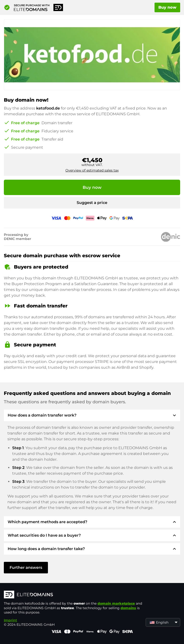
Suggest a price (92, 203)
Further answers (26, 567)
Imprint (10, 620)
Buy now (167, 7)
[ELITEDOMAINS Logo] (76, 595)
